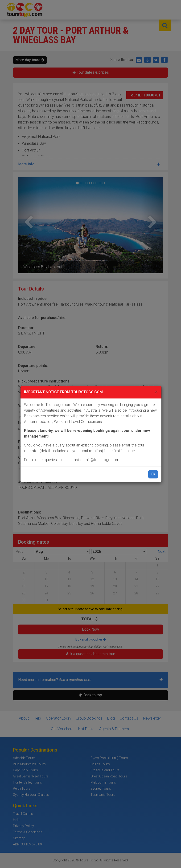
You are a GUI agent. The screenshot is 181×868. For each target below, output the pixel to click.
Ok (153, 474)
